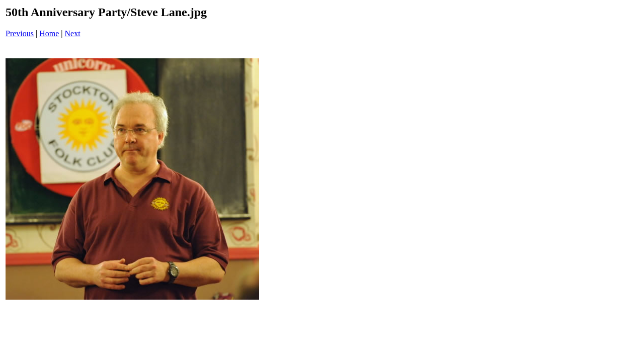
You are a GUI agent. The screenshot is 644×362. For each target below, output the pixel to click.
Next (73, 33)
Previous (20, 33)
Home (49, 33)
